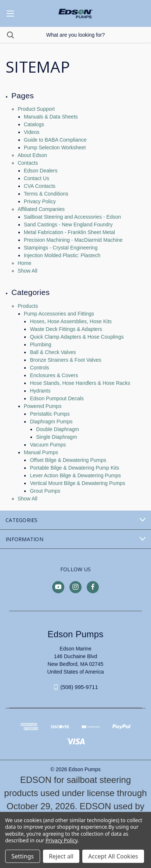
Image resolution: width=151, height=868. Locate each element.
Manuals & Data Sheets (51, 117)
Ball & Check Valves (53, 352)
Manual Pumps (41, 452)
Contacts (28, 163)
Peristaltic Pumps (50, 414)
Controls (39, 368)
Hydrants (40, 391)
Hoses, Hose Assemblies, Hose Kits (71, 321)
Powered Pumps (43, 406)
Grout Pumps (45, 491)
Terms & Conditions (46, 194)
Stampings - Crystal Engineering (61, 248)
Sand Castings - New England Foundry (68, 225)
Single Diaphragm (56, 437)
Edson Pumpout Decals (57, 398)
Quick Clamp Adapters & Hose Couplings (77, 337)
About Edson (32, 155)
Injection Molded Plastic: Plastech (62, 255)
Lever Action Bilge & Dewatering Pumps (75, 475)
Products (28, 306)
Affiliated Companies (41, 209)
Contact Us (37, 178)
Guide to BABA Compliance (55, 140)
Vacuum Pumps (48, 445)
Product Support (36, 109)
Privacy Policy (40, 201)
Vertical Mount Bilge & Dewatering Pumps (77, 483)
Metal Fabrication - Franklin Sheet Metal (69, 232)
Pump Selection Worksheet (55, 147)
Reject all (61, 856)
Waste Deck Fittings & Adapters (66, 329)
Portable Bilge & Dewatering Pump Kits (74, 468)
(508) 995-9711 (79, 687)
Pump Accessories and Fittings (59, 314)
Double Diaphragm (57, 429)
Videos (32, 132)
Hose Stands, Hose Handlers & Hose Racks (80, 383)
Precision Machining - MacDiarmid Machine (73, 240)
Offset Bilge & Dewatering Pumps (68, 460)
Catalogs (34, 124)
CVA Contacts (40, 186)
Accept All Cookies (113, 856)
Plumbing (40, 344)
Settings (23, 856)
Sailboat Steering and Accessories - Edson (73, 217)
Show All (28, 271)
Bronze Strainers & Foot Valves (65, 360)
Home (24, 263)
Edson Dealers (41, 171)
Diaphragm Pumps (51, 422)
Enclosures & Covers (54, 375)
